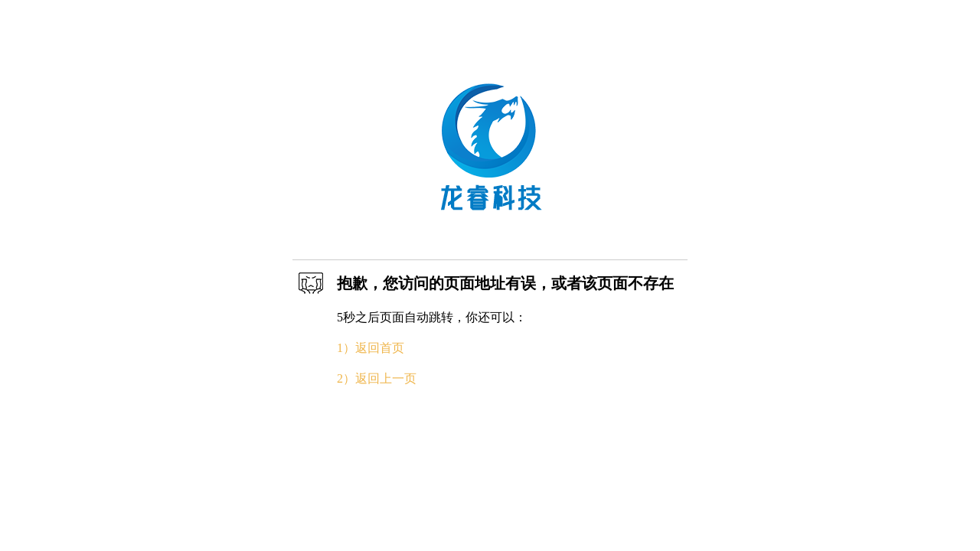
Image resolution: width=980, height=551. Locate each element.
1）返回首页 (371, 348)
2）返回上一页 (377, 378)
